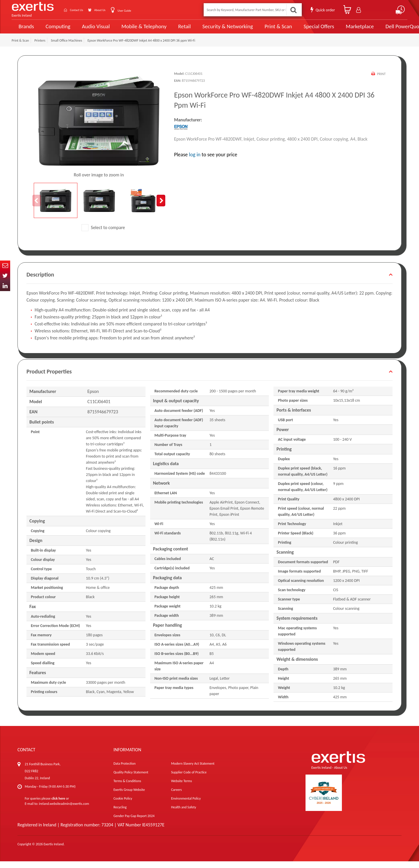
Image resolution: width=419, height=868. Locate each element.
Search (293, 10)
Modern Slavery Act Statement (193, 770)
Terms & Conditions (127, 788)
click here (58, 805)
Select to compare (103, 234)
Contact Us (81, 10)
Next (161, 207)
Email (5, 266)
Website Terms (182, 788)
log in (195, 161)
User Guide (140, 10)
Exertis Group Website (129, 796)
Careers (176, 796)
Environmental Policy (186, 805)
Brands (25, 30)
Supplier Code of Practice (189, 779)
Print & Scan (264, 30)
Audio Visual (93, 30)
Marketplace (341, 30)
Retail (176, 30)
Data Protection (125, 770)
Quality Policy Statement (131, 779)
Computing (57, 30)
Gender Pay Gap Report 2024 (134, 823)
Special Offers (302, 30)
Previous (37, 207)
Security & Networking (217, 30)
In (5, 286)
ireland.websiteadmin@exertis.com (64, 810)
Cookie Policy (123, 805)
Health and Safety (184, 814)
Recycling (120, 814)
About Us (111, 10)
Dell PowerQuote (384, 30)
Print (381, 81)
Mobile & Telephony (138, 30)
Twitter (5, 276)
